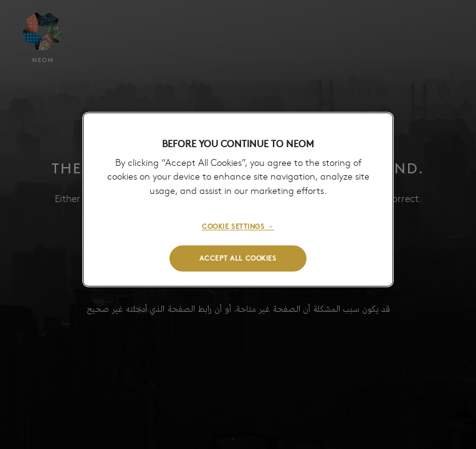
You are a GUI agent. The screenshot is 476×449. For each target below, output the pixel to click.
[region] (238, 199)
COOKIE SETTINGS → (238, 226)
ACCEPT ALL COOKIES (238, 258)
